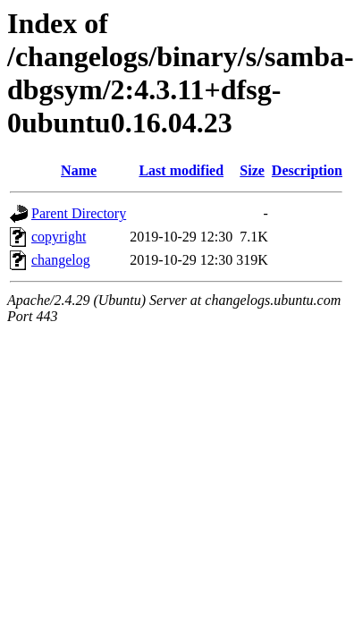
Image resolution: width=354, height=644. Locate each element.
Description (307, 170)
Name (79, 170)
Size (252, 170)
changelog (61, 260)
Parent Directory (79, 213)
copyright (59, 237)
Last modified (181, 170)
